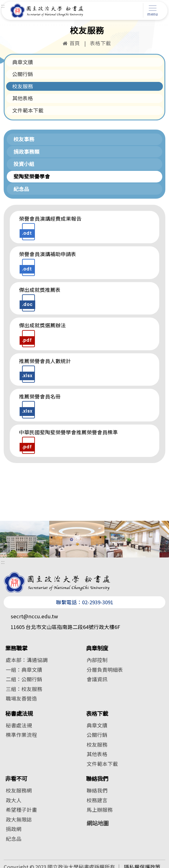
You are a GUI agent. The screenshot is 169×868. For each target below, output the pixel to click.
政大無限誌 (19, 819)
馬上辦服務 (100, 810)
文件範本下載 (28, 110)
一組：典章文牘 (24, 670)
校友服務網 (19, 790)
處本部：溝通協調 (27, 660)
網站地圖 (98, 823)
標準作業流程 (21, 735)
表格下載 (97, 714)
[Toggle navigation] (151, 10)
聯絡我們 (97, 779)
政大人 (14, 800)
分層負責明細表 (105, 670)
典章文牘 (23, 62)
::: (3, 6)
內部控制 (97, 660)
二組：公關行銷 (24, 679)
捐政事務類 (26, 152)
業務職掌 (16, 648)
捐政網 (14, 829)
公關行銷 (23, 74)
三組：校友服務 (24, 689)
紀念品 (21, 189)
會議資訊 (97, 679)
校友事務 (24, 139)
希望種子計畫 (21, 810)
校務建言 (97, 800)
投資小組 (24, 164)
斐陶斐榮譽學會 (32, 176)
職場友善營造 (21, 698)
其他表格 (23, 98)
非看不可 (16, 779)
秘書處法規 (19, 714)
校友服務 (23, 86)
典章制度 (97, 648)
